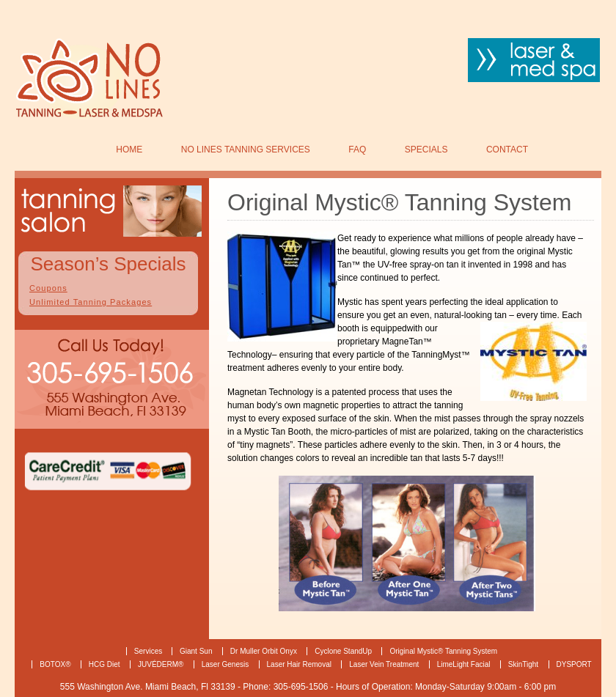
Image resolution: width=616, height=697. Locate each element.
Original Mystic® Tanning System (443, 651)
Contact (507, 150)
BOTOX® (55, 664)
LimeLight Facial (464, 664)
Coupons (48, 288)
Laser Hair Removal (299, 664)
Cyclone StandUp (343, 651)
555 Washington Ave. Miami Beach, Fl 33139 (149, 687)
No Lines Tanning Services (246, 150)
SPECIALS (426, 150)
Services (149, 651)
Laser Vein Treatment (384, 664)
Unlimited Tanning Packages (91, 302)
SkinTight (523, 664)
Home (129, 150)
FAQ (357, 150)
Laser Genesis (225, 664)
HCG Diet (104, 664)
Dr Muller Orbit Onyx (264, 651)
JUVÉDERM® (161, 664)
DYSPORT (574, 664)
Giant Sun (196, 651)
